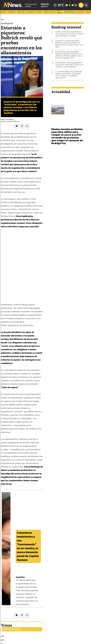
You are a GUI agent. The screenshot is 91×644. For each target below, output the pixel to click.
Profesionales (70, 12)
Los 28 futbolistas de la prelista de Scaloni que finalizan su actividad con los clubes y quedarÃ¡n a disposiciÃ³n (69, 75)
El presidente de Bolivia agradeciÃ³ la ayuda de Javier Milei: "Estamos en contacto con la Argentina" (69, 65)
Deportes (21, 12)
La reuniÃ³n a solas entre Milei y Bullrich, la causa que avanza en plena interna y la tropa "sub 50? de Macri (69, 44)
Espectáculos (50, 12)
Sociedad (12, 12)
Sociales (81, 12)
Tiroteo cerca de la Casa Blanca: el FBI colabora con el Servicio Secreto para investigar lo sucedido (69, 34)
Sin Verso (60, 12)
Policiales (31, 12)
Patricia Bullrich (12, 629)
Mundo (39, 12)
